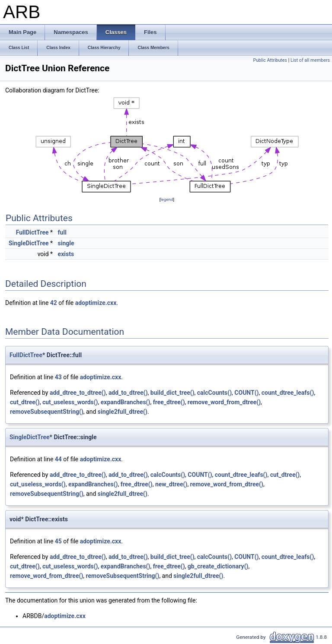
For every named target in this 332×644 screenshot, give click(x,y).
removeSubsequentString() (47, 412)
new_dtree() (171, 484)
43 (58, 377)
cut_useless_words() (70, 402)
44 (58, 459)
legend (167, 199)
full (62, 232)
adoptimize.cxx (96, 303)
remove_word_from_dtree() (224, 402)
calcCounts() (214, 393)
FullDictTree (32, 232)
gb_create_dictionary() (218, 566)
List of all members (310, 60)
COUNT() (246, 393)
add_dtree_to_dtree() (78, 393)
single (66, 243)
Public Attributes (270, 60)
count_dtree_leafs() (288, 393)
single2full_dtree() (123, 412)
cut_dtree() (25, 402)
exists (66, 254)
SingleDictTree (29, 243)
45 (58, 541)
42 (54, 303)
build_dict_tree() (172, 393)
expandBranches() (126, 402)
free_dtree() (169, 402)
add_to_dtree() (128, 393)
